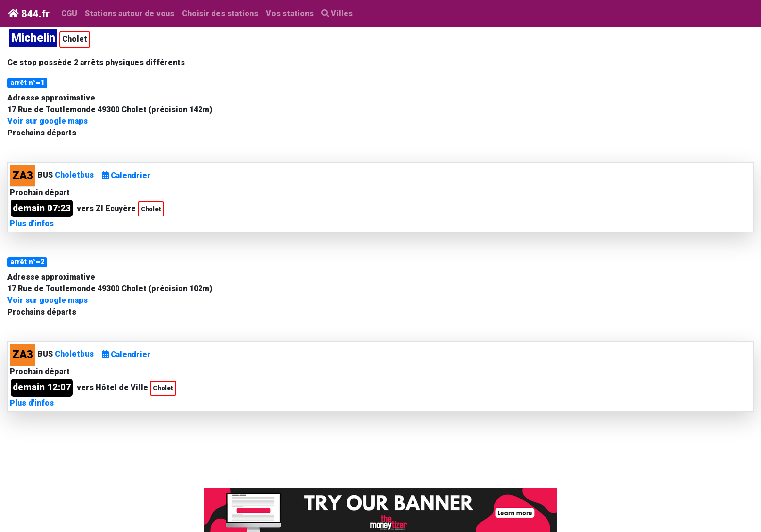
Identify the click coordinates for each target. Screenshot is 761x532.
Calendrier (126, 175)
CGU (69, 13)
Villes (337, 13)
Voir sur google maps (48, 121)
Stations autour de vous (132, 13)
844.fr (29, 14)
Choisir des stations (220, 13)
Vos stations (290, 13)
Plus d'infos (32, 224)
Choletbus (74, 175)
